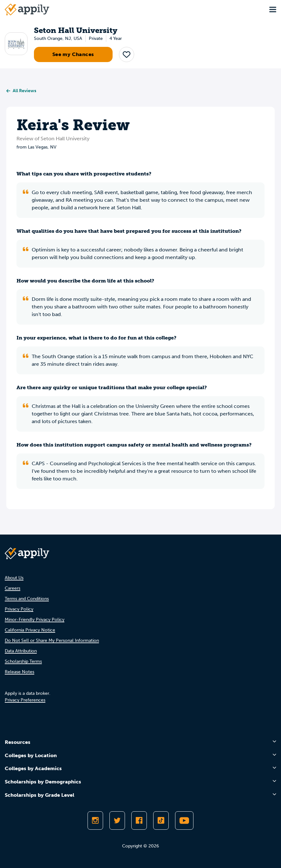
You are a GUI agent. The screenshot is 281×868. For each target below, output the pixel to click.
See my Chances (73, 54)
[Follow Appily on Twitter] (117, 820)
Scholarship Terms (23, 661)
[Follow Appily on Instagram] (95, 820)
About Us (14, 578)
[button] (127, 54)
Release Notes (20, 672)
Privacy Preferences (25, 700)
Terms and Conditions (27, 599)
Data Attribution (21, 651)
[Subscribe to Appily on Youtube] (184, 820)
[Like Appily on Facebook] (139, 820)
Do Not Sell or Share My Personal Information (52, 640)
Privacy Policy (19, 609)
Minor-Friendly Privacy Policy (35, 620)
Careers (13, 588)
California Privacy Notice (30, 630)
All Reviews (21, 91)
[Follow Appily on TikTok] (161, 820)
